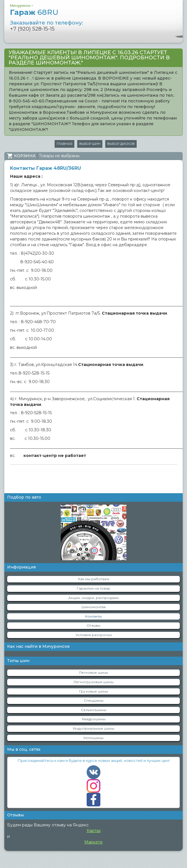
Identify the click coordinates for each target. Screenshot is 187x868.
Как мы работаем (94, 579)
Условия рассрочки (94, 635)
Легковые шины (94, 672)
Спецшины (94, 700)
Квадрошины (94, 719)
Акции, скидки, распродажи (94, 598)
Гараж (34, 12)
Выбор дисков (121, 144)
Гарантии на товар (94, 588)
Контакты (94, 616)
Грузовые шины (94, 691)
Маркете (94, 842)
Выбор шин (90, 144)
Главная (64, 144)
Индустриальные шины (94, 728)
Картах (94, 831)
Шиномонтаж (94, 607)
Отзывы (94, 625)
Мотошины (94, 738)
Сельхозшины (94, 710)
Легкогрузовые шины (94, 682)
